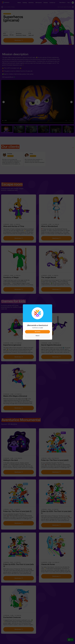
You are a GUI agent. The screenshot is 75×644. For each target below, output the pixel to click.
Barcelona (38, 332)
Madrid (38, 336)
